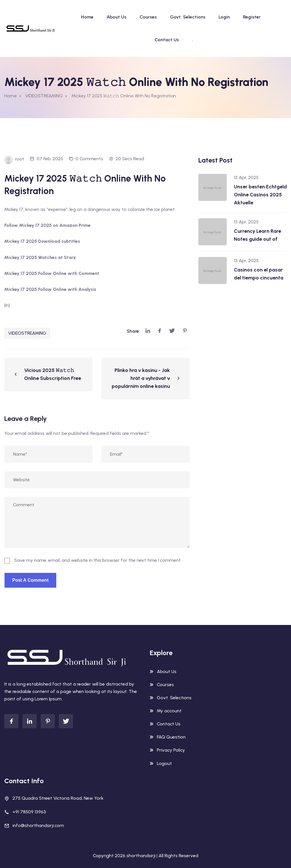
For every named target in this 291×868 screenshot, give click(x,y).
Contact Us (167, 40)
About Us (117, 17)
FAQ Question (171, 737)
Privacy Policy (171, 750)
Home (87, 17)
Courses (148, 17)
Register (252, 17)
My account (169, 711)
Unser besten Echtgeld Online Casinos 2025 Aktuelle (260, 195)
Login (224, 17)
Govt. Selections (188, 17)
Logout (164, 763)
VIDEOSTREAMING (27, 333)
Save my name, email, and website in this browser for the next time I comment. (98, 560)
